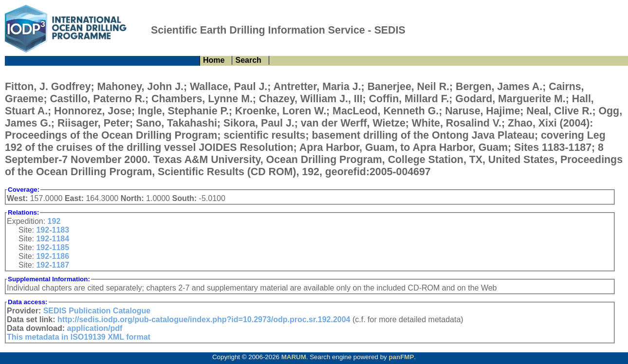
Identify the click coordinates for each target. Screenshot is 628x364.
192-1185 (53, 247)
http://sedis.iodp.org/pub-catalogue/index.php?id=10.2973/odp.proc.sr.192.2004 (204, 319)
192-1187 (53, 265)
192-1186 (53, 256)
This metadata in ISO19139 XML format (79, 337)
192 (54, 221)
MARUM (294, 357)
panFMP (401, 357)
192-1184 (53, 239)
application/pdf (95, 328)
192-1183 (53, 230)
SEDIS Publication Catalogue (97, 311)
